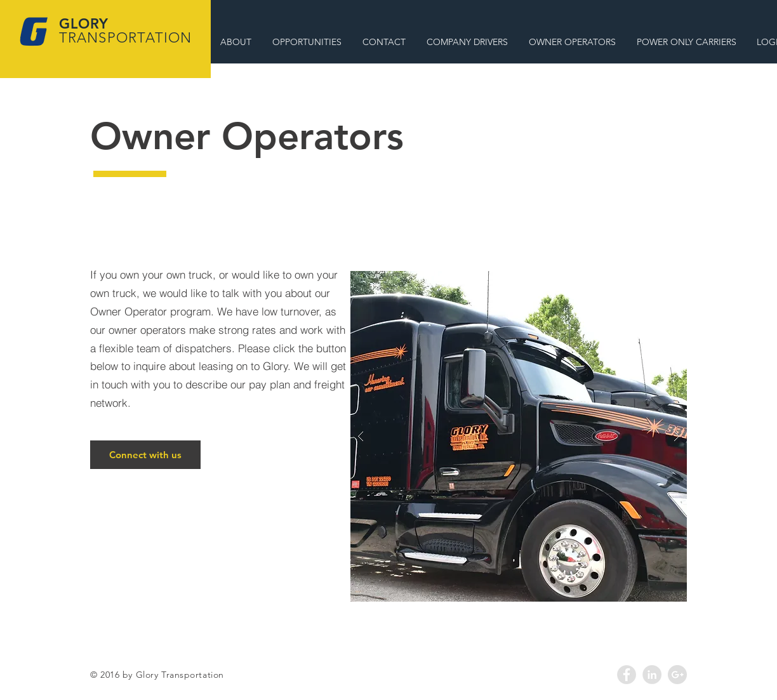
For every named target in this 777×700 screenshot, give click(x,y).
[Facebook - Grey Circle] (627, 675)
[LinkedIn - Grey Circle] (652, 675)
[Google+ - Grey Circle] (677, 675)
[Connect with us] (145, 455)
